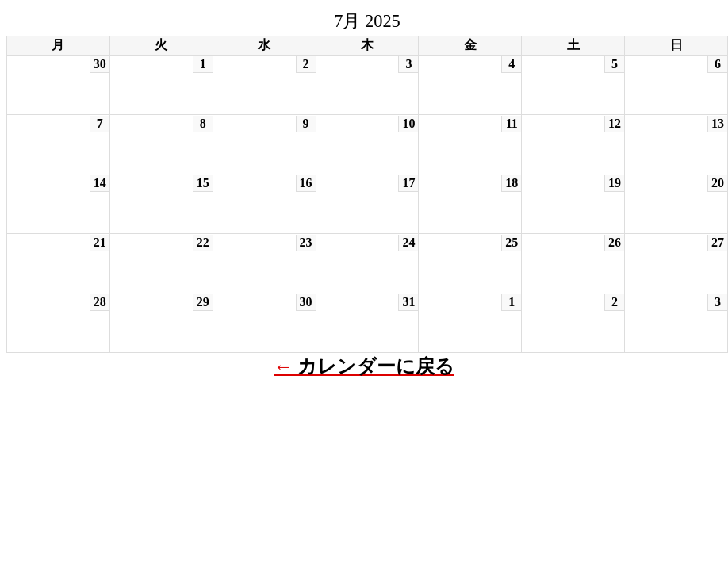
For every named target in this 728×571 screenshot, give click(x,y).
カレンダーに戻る (376, 366)
